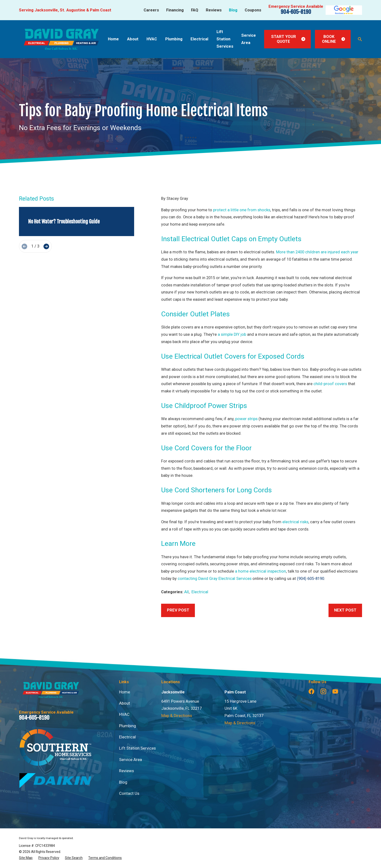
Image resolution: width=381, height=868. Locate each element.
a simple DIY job (232, 334)
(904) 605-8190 (311, 579)
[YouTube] (335, 691)
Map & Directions (177, 716)
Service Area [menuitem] (249, 39)
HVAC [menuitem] (152, 39)
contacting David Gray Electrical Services (215, 579)
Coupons (253, 10)
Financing (175, 10)
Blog (233, 10)
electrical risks (295, 522)
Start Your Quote (288, 39)
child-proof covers (330, 384)
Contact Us (129, 793)
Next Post (345, 610)
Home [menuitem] (113, 39)
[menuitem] (26, 858)
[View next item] (46, 246)
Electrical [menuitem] (199, 39)
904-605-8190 (296, 12)
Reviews (214, 10)
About (125, 703)
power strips (246, 419)
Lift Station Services (137, 748)
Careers (151, 10)
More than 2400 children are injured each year (317, 252)
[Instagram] (323, 691)
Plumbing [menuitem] (174, 39)
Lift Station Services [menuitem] (225, 39)
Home (125, 692)
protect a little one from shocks (242, 210)
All (186, 592)
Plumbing (128, 726)
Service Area (130, 760)
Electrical (200, 592)
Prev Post (178, 610)
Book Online (333, 39)
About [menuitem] (133, 39)
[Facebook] (311, 691)
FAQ (195, 10)
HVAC (124, 714)
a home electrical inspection (260, 571)
